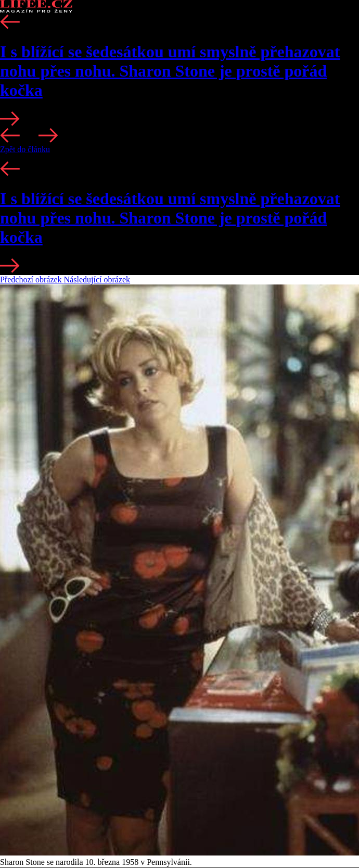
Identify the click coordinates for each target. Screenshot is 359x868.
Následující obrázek (97, 280)
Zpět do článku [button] (25, 149)
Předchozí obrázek (32, 280)
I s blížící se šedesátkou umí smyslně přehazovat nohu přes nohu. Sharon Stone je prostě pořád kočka (170, 71)
